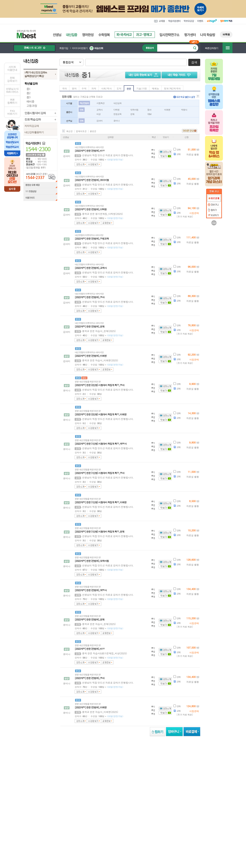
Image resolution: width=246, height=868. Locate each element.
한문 (129, 89)
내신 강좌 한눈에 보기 (142, 75)
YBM (149, 114)
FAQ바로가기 (12, 112)
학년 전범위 (84, 103)
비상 (99, 114)
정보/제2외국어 (172, 88)
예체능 (155, 88)
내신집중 (72, 35)
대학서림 (134, 110)
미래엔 (167, 110)
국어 (64, 88)
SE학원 (226, 34)
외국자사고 (124, 35)
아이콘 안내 (190, 131)
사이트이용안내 (12, 68)
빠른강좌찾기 (212, 48)
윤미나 (116, 121)
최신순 (70, 131)
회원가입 (64, 48)
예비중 (30, 102)
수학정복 (104, 35)
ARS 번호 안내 (35, 155)
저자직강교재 (32, 126)
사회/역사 (106, 88)
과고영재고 (144, 35)
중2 (28, 93)
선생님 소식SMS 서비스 (12, 90)
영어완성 (88, 35)
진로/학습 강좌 (33, 119)
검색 (194, 62)
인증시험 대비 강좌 (35, 113)
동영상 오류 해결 (40, 185)
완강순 (93, 131)
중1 (28, 89)
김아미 (100, 121)
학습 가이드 (180, 75)
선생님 (57, 35)
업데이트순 (81, 131)
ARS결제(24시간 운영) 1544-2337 (40, 176)
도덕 (119, 88)
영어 (74, 88)
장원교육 (117, 114)
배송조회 (99, 48)
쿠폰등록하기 (12, 101)
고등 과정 (32, 106)
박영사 (184, 110)
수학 (84, 88)
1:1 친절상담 (40, 192)
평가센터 (190, 35)
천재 (132, 114)
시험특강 (101, 103)
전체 (81, 110)
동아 (149, 110)
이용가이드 (40, 198)
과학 (94, 88)
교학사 (100, 110)
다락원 (116, 110)
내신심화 (117, 103)
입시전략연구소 (170, 35)
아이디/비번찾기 (80, 48)
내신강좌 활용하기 (34, 132)
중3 (28, 97)
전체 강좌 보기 (12, 79)
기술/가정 (142, 88)
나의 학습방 (208, 35)
